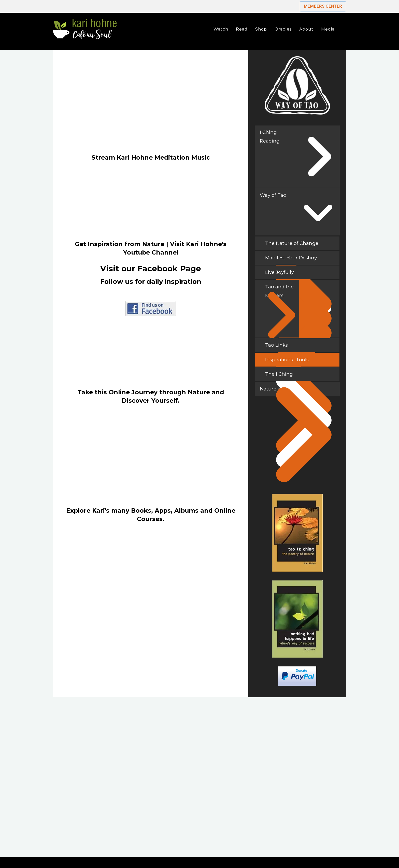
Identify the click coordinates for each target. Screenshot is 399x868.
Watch (221, 29)
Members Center (323, 6)
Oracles (283, 29)
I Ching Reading (270, 137)
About (306, 29)
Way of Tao (273, 195)
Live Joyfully (300, 274)
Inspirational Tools (300, 362)
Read (242, 29)
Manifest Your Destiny (300, 260)
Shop (261, 29)
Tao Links (300, 347)
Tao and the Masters (280, 311)
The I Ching (300, 376)
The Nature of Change (300, 245)
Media (328, 29)
